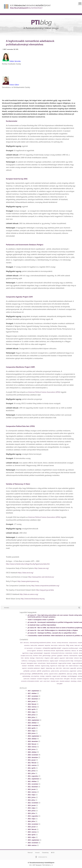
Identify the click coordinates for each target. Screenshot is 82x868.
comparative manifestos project (70, 648)
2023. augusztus (33, 816)
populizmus (62, 674)
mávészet (24, 666)
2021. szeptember (33, 779)
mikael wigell (61, 666)
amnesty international (62, 643)
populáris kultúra (53, 674)
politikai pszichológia (25, 674)
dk (77, 651)
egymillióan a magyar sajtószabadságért (33, 653)
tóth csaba (73, 679)
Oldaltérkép (45, 853)
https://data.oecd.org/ (26, 573)
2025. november (33, 843)
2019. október (32, 739)
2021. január (32, 760)
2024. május (32, 819)
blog (68, 645)
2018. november (33, 725)
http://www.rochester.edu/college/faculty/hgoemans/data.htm (28, 564)
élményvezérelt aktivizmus (58, 653)
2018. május (32, 712)
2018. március (32, 707)
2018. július (31, 717)
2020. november (33, 755)
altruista (54, 643)
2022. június (32, 797)
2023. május (32, 808)
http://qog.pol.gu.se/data (45, 590)
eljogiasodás (47, 653)
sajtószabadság (26, 676)
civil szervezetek (29, 648)
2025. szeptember (33, 840)
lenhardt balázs (42, 663)
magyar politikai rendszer (65, 663)
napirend (24, 668)
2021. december (33, 787)
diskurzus (74, 651)
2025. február (32, 829)
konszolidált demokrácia (43, 661)
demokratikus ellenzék (49, 651)
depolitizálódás (60, 651)
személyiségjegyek (72, 676)
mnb (67, 666)
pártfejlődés (27, 671)
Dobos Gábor (14, 85)
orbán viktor (59, 668)
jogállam (57, 658)
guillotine (54, 656)
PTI (41, 22)
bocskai (72, 645)
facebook (36, 656)
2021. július (31, 773)
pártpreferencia (46, 671)
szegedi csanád (56, 676)
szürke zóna (26, 679)
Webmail (30, 853)
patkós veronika (55, 671)
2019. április (32, 728)
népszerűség (49, 668)
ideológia (32, 658)
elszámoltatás (69, 653)
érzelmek (76, 653)
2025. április (32, 835)
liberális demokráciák (52, 663)
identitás (27, 658)
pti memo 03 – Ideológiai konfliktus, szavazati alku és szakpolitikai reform (52, 633)
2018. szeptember (33, 720)
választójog (73, 681)
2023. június (32, 811)
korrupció (23, 663)
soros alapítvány (35, 676)
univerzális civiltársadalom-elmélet (30, 681)
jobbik (52, 658)
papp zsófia (73, 668)
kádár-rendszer (70, 658)
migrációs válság (45, 666)
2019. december (33, 741)
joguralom (62, 658)
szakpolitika (48, 676)
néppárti (43, 668)
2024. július (31, 821)
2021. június (32, 771)
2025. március (32, 832)
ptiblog (75, 674)
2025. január (32, 827)
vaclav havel (46, 681)
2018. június (32, 715)
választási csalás (55, 681)
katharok (76, 658)
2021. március (32, 765)
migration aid (54, 666)
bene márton (54, 645)
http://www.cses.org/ (42, 568)
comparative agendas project (52, 648)
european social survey (27, 656)
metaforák (37, 666)
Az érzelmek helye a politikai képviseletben (42, 625)
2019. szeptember (33, 736)
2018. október (32, 723)
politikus (46, 674)
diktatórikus (68, 651)
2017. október (32, 693)
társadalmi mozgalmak (43, 679)
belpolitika (47, 645)
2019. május (32, 731)
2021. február (32, 763)
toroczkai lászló (59, 679)
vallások (79, 681)
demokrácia (40, 651)
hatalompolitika (73, 656)
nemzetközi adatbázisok (34, 668)
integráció (47, 658)
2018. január (32, 701)
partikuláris (33, 671)
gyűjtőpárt (60, 656)
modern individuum (74, 666)
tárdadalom (33, 679)
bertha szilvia (62, 645)
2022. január (32, 789)
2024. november (33, 824)
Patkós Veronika (15, 61)
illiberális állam (40, 658)
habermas (66, 656)
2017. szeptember (33, 691)
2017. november (33, 696)
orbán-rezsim (66, 668)
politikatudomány (37, 674)
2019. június (32, 733)
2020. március (32, 747)
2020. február (32, 744)
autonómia (27, 645)
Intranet (37, 853)
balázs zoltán (34, 645)
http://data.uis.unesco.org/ (29, 594)
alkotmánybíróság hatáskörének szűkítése (40, 643)
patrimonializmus (64, 671)
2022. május (32, 795)
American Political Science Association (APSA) (44, 392)
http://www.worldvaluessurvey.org (33, 599)
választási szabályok (65, 681)
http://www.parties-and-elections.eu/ (41, 577)
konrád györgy (32, 661)
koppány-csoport (54, 661)
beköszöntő (41, 645)
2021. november (33, 784)
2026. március (32, 845)
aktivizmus (26, 643)
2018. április (32, 709)
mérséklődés (31, 666)
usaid (41, 681)
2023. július (31, 813)
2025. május (32, 837)
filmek (40, 656)
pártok (39, 671)
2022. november (33, 803)
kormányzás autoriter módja (66, 661)
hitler (22, 658)
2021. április (32, 768)
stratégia (42, 676)
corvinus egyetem (31, 651)
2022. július (31, 800)
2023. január (32, 805)
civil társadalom (38, 648)
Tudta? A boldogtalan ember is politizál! (41, 620)
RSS (53, 853)
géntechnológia (47, 656)
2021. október (32, 781)
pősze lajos (70, 674)
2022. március (32, 792)
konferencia (25, 661)
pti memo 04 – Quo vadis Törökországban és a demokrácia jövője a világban (53, 630)
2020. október (32, 752)
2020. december (33, 757)
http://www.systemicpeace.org (28, 581)
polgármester (73, 671)
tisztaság (52, 679)
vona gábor (60, 684)
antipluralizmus (73, 643)
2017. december (33, 699)
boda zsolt (77, 645)
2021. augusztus (33, 776)
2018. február (32, 704)
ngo (54, 668)
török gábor (67, 679)
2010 (21, 643)
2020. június (32, 749)
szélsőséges (64, 676)
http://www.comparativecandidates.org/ (45, 586)
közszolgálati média (32, 663)
